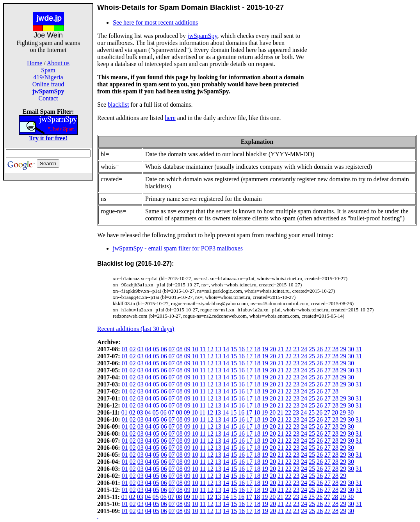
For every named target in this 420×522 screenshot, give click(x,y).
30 (351, 349)
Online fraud (48, 84)
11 (203, 349)
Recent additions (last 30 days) (136, 329)
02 (133, 349)
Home (35, 63)
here (170, 118)
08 (180, 349)
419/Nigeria (48, 77)
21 (281, 349)
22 (288, 349)
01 (125, 349)
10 (195, 349)
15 (234, 349)
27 (327, 349)
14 (226, 349)
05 (156, 349)
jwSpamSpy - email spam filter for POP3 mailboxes (178, 248)
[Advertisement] (48, 298)
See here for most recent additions (155, 22)
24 (304, 349)
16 (242, 349)
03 (141, 349)
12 (210, 349)
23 (296, 349)
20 (273, 349)
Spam (48, 70)
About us (58, 63)
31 (359, 349)
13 (218, 349)
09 (187, 349)
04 (148, 349)
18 (257, 349)
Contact (48, 98)
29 (343, 349)
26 (320, 349)
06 (164, 349)
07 (172, 349)
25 (312, 349)
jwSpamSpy (202, 36)
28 (335, 349)
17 (249, 349)
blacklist (118, 105)
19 (265, 349)
